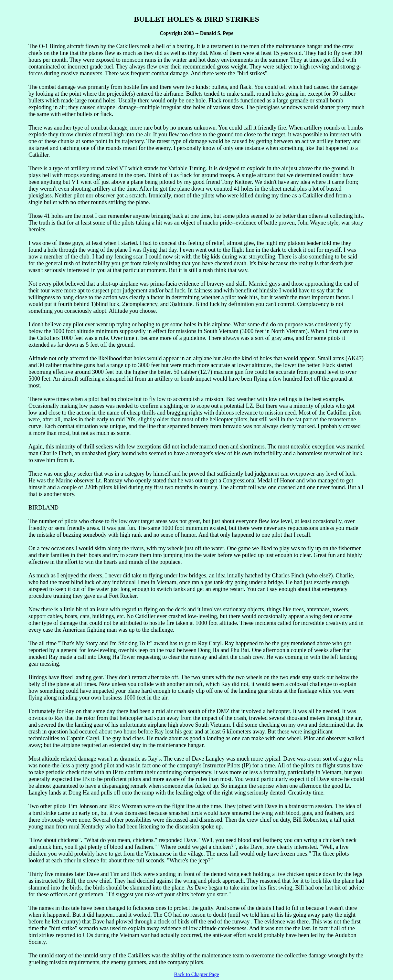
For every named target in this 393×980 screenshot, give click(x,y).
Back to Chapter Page (196, 974)
